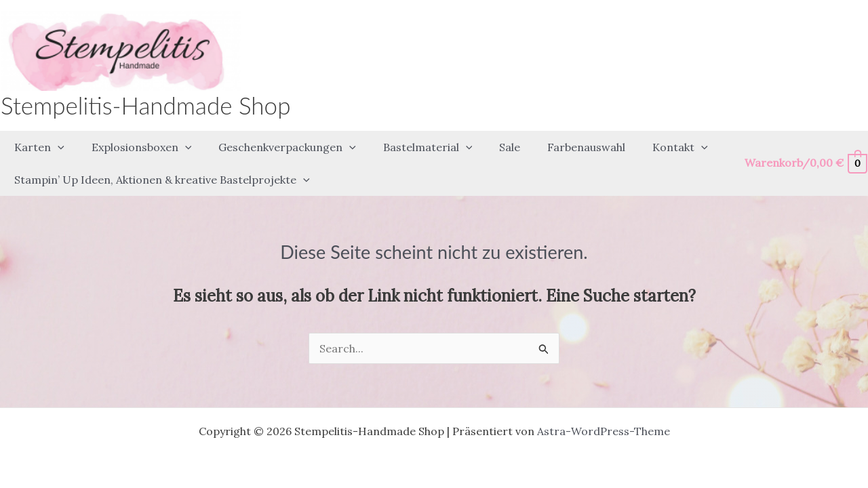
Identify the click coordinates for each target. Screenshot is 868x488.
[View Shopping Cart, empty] (805, 151)
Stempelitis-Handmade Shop (145, 105)
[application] (55, 141)
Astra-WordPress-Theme (604, 407)
